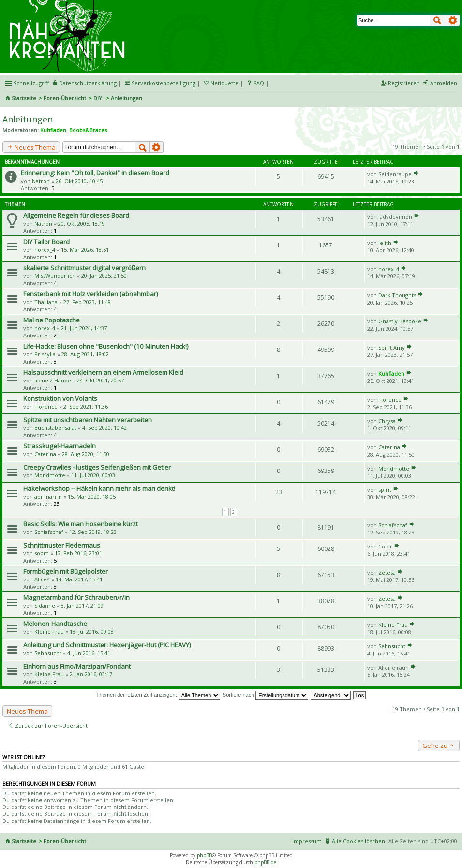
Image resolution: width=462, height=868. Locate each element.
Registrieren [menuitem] (404, 83)
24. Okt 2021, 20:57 (100, 380)
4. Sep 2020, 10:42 (104, 428)
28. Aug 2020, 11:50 (86, 454)
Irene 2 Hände (53, 380)
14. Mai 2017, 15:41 (79, 579)
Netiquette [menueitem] (224, 83)
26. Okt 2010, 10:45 (79, 181)
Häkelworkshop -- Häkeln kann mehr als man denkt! (99, 488)
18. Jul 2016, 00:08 (92, 632)
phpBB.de (265, 862)
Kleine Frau (49, 632)
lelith (385, 243)
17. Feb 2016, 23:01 (78, 553)
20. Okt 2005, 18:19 (82, 223)
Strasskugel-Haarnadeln (60, 446)
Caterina (45, 454)
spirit (385, 490)
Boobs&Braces (88, 130)
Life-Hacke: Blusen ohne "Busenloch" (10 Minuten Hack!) (106, 346)
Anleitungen (28, 119)
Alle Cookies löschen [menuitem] (358, 841)
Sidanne (45, 605)
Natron (41, 181)
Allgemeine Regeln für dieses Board (76, 215)
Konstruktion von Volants (60, 398)
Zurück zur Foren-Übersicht (48, 725)
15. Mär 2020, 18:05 (92, 496)
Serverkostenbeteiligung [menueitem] (164, 83)
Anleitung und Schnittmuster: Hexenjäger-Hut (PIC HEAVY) (107, 645)
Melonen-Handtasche (55, 624)
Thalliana (46, 302)
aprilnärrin (48, 496)
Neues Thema (31, 147)
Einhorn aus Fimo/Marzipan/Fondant (77, 666)
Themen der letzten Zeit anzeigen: (158, 695)
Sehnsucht (48, 653)
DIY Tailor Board (46, 242)
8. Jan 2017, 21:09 (82, 605)
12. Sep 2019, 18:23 (93, 532)
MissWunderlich (55, 276)
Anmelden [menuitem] (444, 83)
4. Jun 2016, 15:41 (89, 653)
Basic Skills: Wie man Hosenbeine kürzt (81, 524)
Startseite (24, 98)
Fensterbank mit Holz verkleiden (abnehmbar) (91, 294)
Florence (46, 406)
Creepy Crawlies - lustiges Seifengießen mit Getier (97, 467)
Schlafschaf (49, 532)
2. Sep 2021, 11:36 (86, 406)
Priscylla (45, 354)
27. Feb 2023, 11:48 (87, 302)
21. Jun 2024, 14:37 (84, 328)
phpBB (204, 855)
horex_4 (45, 250)
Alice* (42, 579)
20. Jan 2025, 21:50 (104, 276)
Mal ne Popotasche (52, 320)
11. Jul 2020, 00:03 (93, 475)
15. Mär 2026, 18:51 (85, 250)
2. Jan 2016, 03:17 (91, 674)
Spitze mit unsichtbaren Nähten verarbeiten (88, 420)
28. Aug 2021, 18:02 (85, 354)
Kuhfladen (53, 130)
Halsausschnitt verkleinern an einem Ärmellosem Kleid (103, 372)
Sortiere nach (265, 695)
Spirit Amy (392, 347)
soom (42, 553)
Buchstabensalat (55, 428)
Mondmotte (50, 475)
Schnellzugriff (31, 83)
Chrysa (387, 421)
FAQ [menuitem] (259, 83)
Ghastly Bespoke (400, 321)
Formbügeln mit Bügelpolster (66, 571)
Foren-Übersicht (65, 98)
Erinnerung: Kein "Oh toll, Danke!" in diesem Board (95, 173)
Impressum (307, 841)
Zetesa (387, 572)
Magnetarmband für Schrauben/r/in (76, 597)
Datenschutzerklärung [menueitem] (88, 83)
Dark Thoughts (397, 295)
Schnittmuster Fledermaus (62, 545)
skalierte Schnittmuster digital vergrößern (84, 268)
